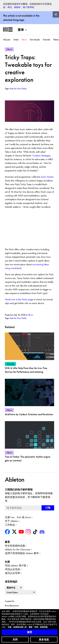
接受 (30, 632)
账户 (25, 7)
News (24, 40)
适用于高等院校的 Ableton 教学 (22, 553)
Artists (16, 40)
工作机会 (10, 525)
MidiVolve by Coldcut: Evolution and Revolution (29, 414)
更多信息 (44, 640)
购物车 (17, 7)
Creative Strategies (42, 156)
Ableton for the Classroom (18, 549)
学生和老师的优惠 (15, 546)
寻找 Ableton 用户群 (16, 566)
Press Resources (12, 606)
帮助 (32, 7)
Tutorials (46, 40)
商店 (10, 7)
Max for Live (15, 318)
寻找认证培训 (12, 569)
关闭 (15, 640)
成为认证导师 (12, 573)
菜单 (21, 30)
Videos (56, 40)
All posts (7, 40)
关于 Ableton (11, 521)
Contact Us (10, 601)
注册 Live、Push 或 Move (18, 517)
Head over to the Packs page (19, 299)
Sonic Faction (47, 177)
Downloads (35, 40)
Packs (24, 318)
